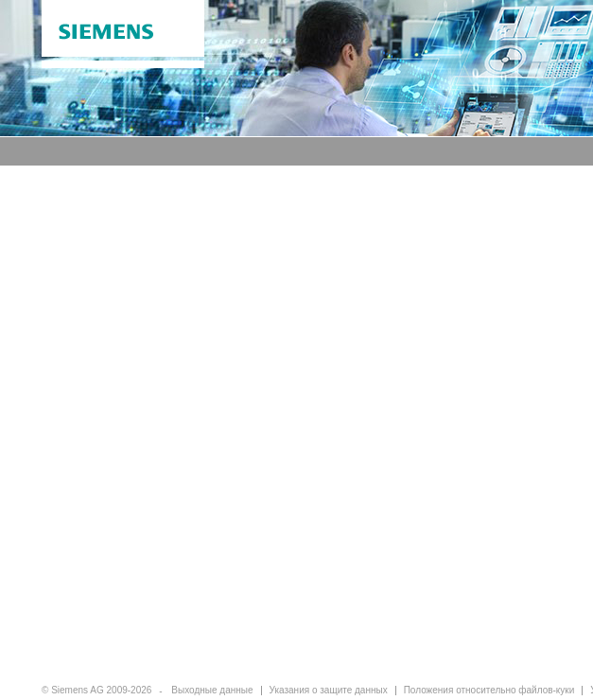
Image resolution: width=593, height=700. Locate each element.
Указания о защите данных (329, 690)
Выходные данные (212, 690)
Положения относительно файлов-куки (489, 690)
